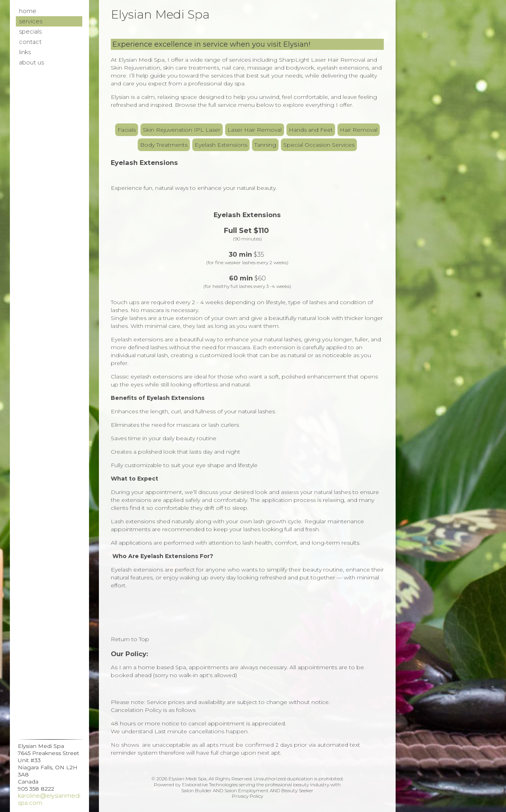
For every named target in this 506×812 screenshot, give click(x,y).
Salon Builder (196, 790)
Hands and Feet (311, 130)
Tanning (265, 145)
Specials (30, 32)
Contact (30, 42)
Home (28, 11)
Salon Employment (246, 790)
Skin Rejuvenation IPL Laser (182, 130)
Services (31, 21)
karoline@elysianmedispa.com (49, 799)
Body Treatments (164, 145)
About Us (31, 62)
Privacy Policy (247, 796)
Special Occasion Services (319, 145)
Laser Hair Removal (255, 130)
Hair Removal (359, 130)
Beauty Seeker (297, 790)
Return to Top (130, 639)
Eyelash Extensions (221, 145)
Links (25, 52)
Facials (127, 130)
